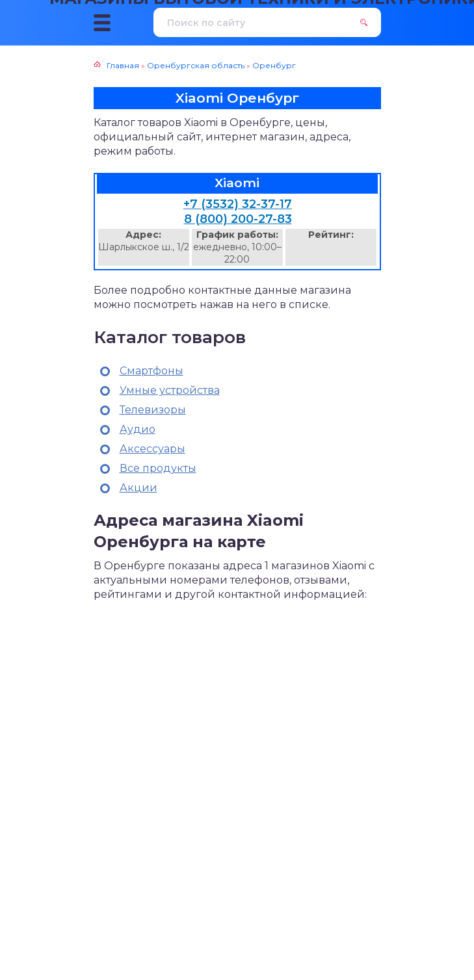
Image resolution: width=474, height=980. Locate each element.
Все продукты (158, 468)
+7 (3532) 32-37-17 (238, 204)
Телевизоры (153, 410)
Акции (138, 488)
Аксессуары (152, 449)
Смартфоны (151, 371)
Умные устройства (170, 390)
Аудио (138, 429)
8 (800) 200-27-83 (238, 219)
